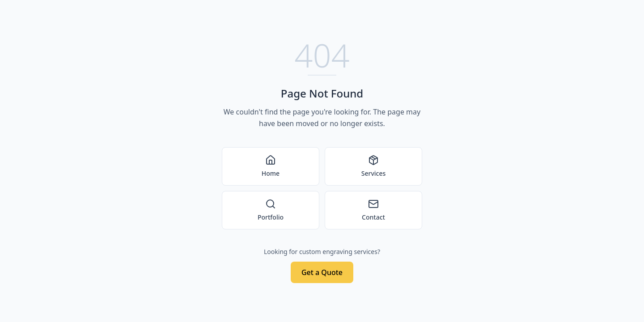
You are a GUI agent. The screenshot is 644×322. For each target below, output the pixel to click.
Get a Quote (322, 272)
